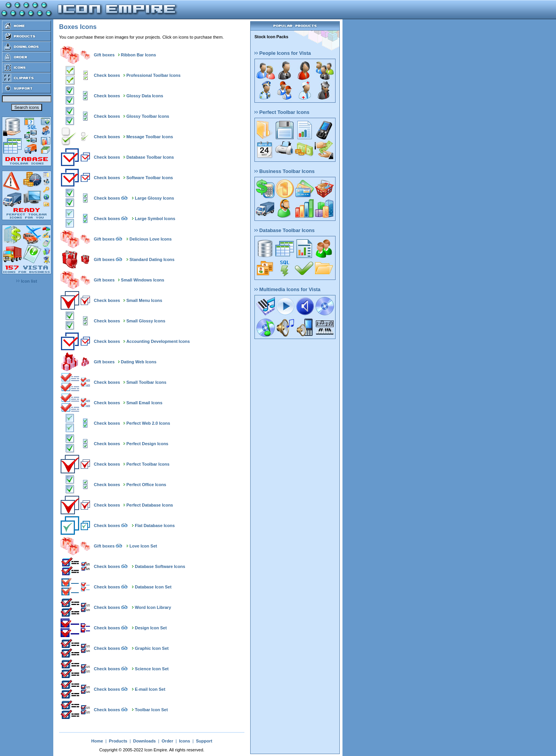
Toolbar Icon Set (151, 710)
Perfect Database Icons (150, 505)
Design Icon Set (151, 628)
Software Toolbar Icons (150, 178)
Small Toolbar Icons (146, 382)
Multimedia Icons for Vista (287, 289)
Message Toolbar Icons (150, 137)
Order (168, 741)
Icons (185, 741)
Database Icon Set (153, 587)
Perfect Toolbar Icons (148, 464)
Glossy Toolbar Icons (148, 116)
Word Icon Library (153, 607)
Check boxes (107, 75)
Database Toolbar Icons (150, 157)
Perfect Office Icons (146, 485)
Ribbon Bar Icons (138, 55)
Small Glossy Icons (146, 321)
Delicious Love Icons (150, 239)
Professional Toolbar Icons (153, 75)
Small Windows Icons (142, 280)
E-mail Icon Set (150, 689)
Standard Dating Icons (152, 259)
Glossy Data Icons (145, 96)
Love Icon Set (143, 546)
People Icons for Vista (283, 53)
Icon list (27, 281)
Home (97, 741)
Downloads (145, 741)
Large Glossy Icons (154, 198)
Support (204, 741)
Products (118, 741)
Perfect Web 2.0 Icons (148, 423)
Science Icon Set (152, 669)
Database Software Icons (160, 566)
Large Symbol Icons (155, 219)
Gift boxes (104, 55)
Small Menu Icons (144, 300)
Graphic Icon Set (152, 648)
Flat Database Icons (155, 525)
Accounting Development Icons (158, 341)
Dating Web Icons (139, 362)
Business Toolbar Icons (285, 171)
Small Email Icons (144, 403)
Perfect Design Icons (147, 444)
